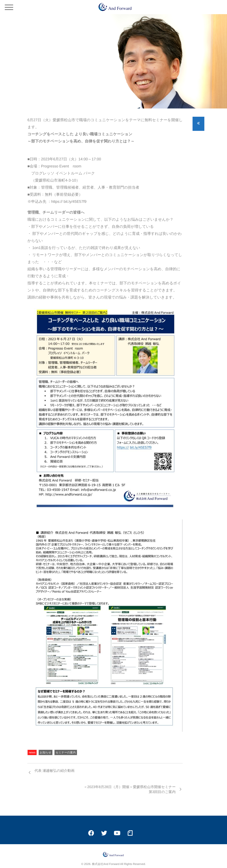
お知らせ (46, 752)
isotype (122, 860)
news (32, 752)
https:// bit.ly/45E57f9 (69, 202)
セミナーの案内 (66, 752)
